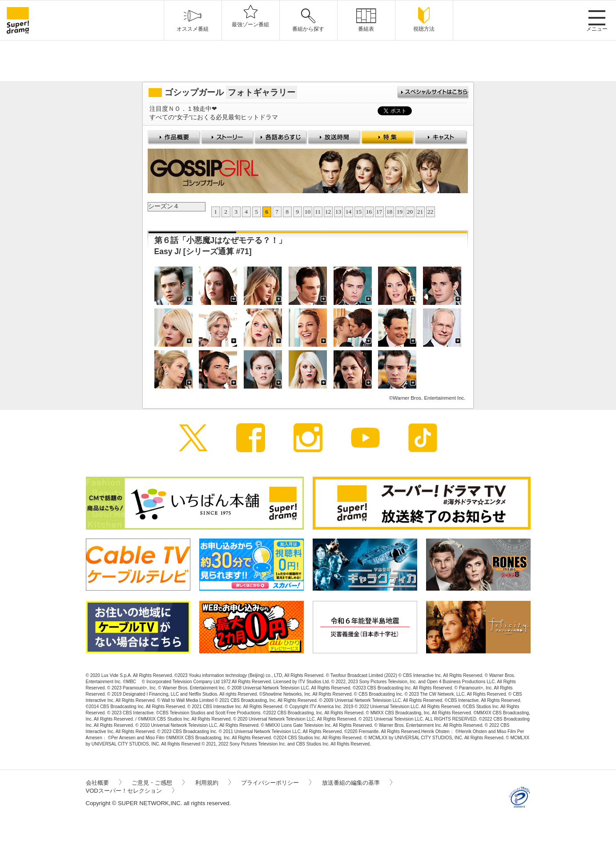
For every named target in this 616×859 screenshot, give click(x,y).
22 (431, 212)
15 (359, 212)
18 (390, 212)
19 (400, 212)
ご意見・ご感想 (158, 783)
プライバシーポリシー (276, 783)
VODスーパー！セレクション (130, 791)
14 (349, 212)
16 (369, 212)
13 (338, 212)
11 (318, 212)
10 (308, 212)
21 (420, 212)
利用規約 (213, 783)
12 (328, 212)
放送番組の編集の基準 (357, 783)
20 (410, 212)
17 (379, 212)
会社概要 (104, 783)
